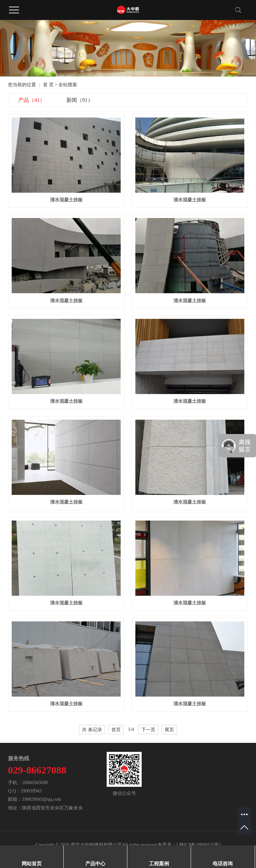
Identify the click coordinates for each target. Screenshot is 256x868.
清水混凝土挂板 (66, 200)
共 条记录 (92, 730)
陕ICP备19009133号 (199, 845)
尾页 (169, 730)
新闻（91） (80, 100)
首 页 (48, 85)
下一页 (148, 730)
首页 (116, 730)
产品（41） (32, 100)
